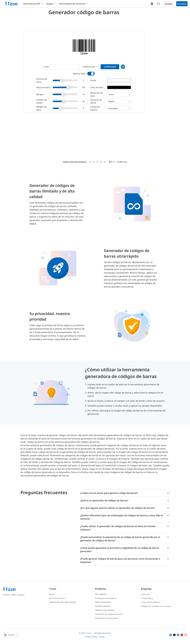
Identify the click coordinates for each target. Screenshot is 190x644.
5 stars (105, 162)
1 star (90, 162)
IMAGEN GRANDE (103, 606)
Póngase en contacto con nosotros (156, 606)
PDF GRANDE (101, 594)
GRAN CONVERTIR (103, 602)
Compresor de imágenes (106, 598)
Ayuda (52, 594)
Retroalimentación (57, 598)
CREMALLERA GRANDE (105, 610)
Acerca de (145, 594)
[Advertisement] (84, 23)
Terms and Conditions (151, 602)
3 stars (98, 162)
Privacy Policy (147, 598)
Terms (102, 637)
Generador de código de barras (109, 614)
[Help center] (158, 4)
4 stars (101, 162)
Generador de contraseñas (107, 618)
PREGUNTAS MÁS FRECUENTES (62, 602)
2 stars (94, 162)
